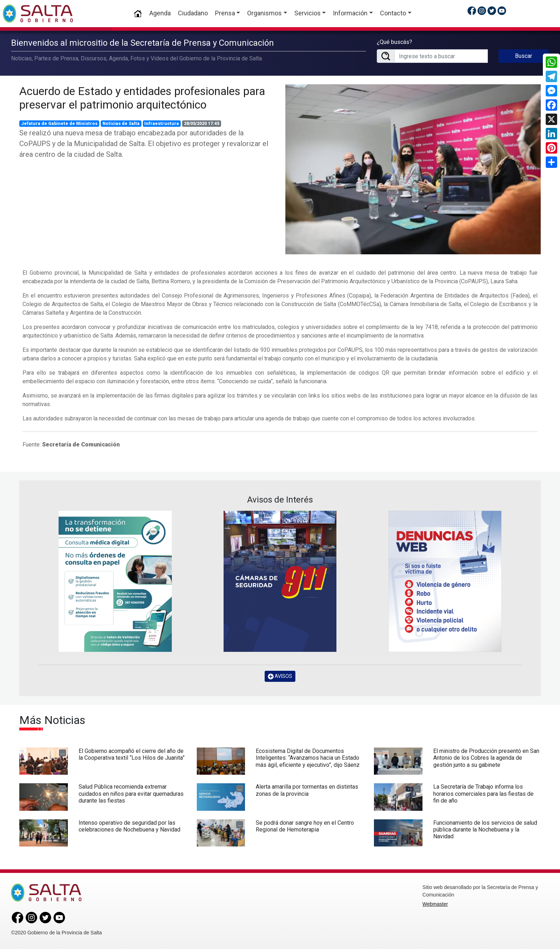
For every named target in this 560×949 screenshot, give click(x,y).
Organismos (264, 13)
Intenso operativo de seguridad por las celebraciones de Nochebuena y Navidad (129, 826)
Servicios (307, 13)
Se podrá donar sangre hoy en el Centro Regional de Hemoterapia (305, 826)
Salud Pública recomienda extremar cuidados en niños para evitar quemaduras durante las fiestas (131, 793)
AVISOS (280, 676)
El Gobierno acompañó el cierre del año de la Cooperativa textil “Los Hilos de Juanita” (132, 754)
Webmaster (435, 904)
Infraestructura (162, 124)
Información (350, 13)
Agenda (160, 13)
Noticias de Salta (121, 124)
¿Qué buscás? (394, 42)
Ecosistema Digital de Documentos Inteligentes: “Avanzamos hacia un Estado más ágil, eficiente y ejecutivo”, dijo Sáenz (308, 758)
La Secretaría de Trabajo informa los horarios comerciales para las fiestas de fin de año (483, 793)
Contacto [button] (393, 13)
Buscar (524, 56)
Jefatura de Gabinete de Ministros (59, 124)
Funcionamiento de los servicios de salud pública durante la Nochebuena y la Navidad (485, 830)
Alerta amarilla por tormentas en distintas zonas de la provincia (307, 790)
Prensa (225, 13)
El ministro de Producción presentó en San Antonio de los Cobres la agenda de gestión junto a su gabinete (486, 758)
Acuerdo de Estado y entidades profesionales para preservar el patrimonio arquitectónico (142, 98)
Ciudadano (193, 13)
